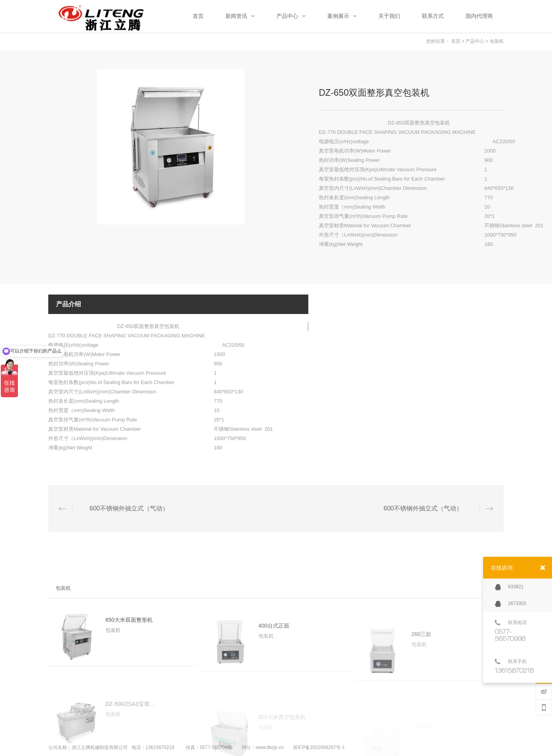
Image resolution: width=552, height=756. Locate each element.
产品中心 (475, 41)
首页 (456, 41)
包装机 (497, 41)
